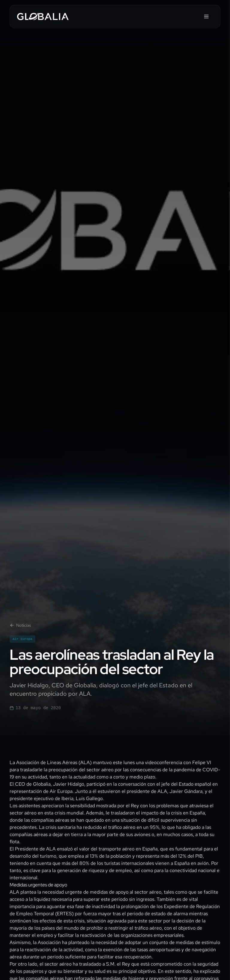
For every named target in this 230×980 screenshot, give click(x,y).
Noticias (20, 625)
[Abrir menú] (206, 16)
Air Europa (22, 639)
